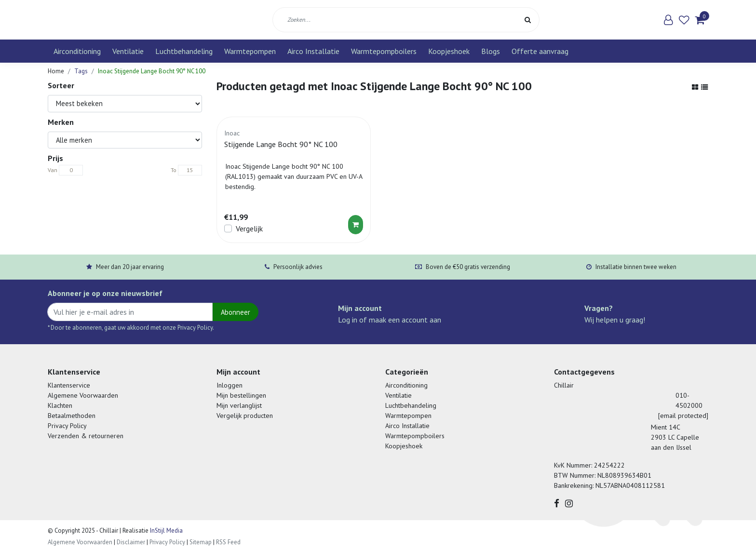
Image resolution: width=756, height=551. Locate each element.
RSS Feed (228, 542)
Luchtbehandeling (184, 51)
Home (56, 71)
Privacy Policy (67, 426)
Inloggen (229, 385)
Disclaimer (131, 542)
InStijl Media (166, 531)
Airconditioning (77, 51)
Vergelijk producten (245, 416)
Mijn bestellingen (241, 395)
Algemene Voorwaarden (83, 395)
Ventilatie (128, 51)
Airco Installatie (313, 51)
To (174, 170)
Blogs (491, 51)
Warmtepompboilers (384, 51)
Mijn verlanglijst (239, 405)
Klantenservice (69, 385)
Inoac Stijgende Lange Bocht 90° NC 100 (152, 71)
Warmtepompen (250, 51)
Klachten (60, 405)
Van (53, 170)
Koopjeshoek (449, 51)
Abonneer (236, 312)
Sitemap (201, 542)
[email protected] (683, 416)
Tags (81, 71)
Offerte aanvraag (540, 51)
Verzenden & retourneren (86, 436)
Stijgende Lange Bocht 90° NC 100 (281, 144)
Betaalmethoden (72, 416)
